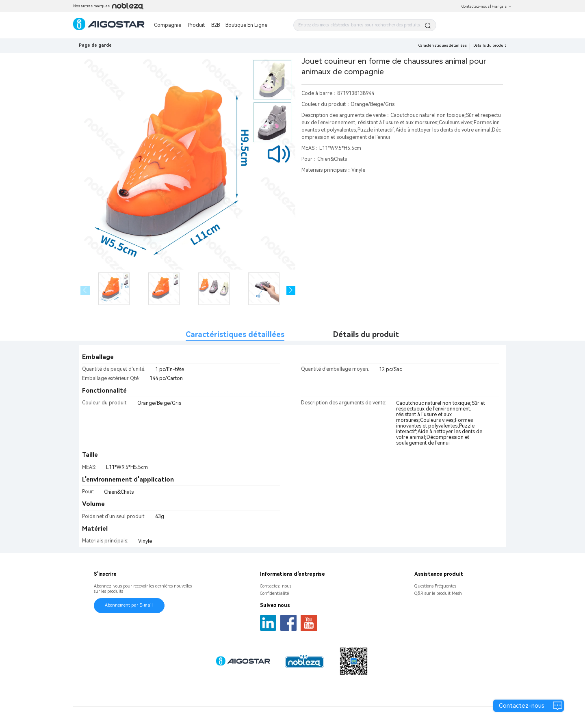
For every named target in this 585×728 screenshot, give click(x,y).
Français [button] (502, 6)
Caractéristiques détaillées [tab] (235, 334)
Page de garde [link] (95, 45)
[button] (291, 291)
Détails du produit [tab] (366, 334)
